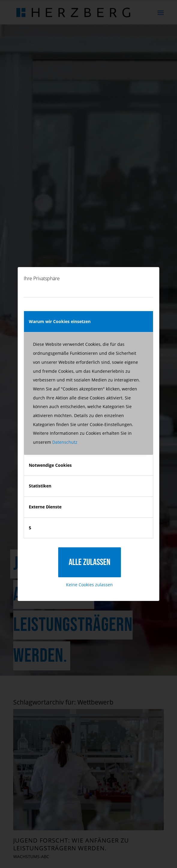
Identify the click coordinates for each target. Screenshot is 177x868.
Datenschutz (65, 442)
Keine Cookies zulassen (89, 585)
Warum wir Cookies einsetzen (60, 321)
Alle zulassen (90, 562)
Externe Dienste (45, 507)
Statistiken (40, 486)
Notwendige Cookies (50, 465)
